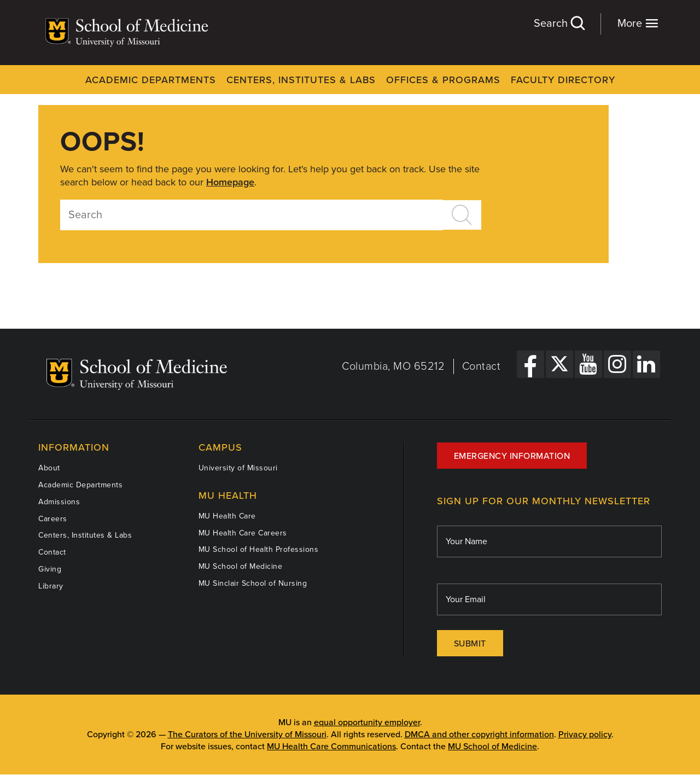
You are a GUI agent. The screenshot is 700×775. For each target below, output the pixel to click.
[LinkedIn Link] (646, 364)
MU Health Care (227, 516)
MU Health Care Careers (243, 533)
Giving (50, 569)
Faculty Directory (563, 80)
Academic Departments (151, 80)
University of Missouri (238, 468)
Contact (482, 366)
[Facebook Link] (530, 364)
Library (51, 586)
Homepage (230, 182)
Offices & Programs (443, 80)
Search (559, 23)
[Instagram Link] (617, 364)
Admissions (59, 502)
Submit (470, 644)
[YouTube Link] (588, 364)
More (638, 23)
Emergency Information (512, 456)
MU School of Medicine (241, 566)
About (49, 468)
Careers (53, 519)
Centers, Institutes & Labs (301, 80)
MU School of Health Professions (259, 549)
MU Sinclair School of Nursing (253, 583)
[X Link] (559, 364)
